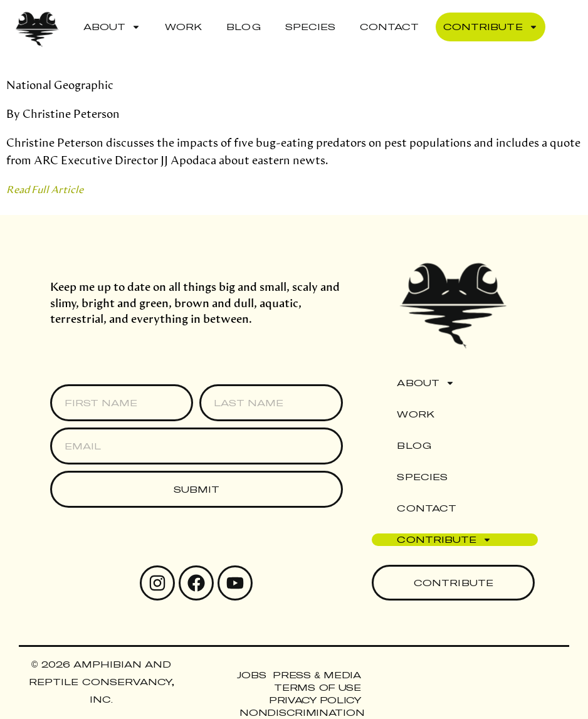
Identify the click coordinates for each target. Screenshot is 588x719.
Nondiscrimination (302, 712)
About (112, 27)
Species (310, 27)
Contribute (490, 27)
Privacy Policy (315, 700)
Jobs (251, 675)
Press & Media (317, 675)
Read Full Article (45, 189)
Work (183, 27)
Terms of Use (317, 687)
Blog (243, 27)
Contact (389, 27)
